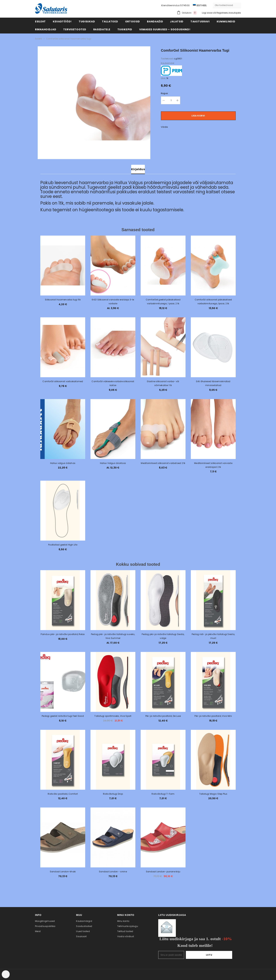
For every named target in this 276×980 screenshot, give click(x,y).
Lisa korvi (198, 116)
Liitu (221, 955)
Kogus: (165, 93)
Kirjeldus (138, 169)
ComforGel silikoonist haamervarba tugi (69, 39)
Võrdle (164, 127)
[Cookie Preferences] (6, 974)
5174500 (185, 5)
